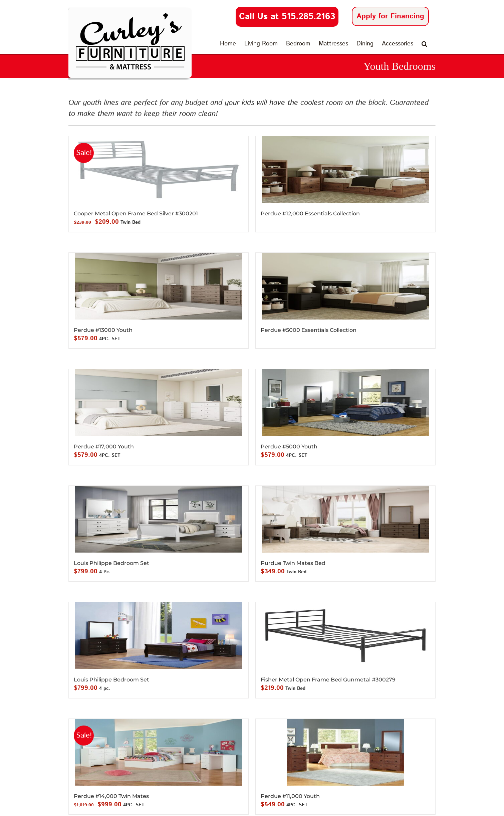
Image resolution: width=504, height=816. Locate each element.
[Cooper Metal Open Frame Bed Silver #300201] (159, 170)
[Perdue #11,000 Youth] (345, 752)
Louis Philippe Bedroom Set (111, 563)
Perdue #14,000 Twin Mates (111, 796)
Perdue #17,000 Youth (104, 447)
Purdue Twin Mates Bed (293, 563)
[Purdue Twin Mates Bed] (345, 519)
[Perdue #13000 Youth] (159, 286)
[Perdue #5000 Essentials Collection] (345, 286)
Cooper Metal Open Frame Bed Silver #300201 (136, 214)
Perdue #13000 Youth (103, 330)
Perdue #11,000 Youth (290, 796)
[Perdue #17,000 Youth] (159, 403)
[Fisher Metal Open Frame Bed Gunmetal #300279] (345, 636)
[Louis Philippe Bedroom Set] (159, 519)
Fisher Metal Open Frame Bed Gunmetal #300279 (328, 680)
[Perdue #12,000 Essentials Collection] (345, 170)
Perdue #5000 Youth (289, 447)
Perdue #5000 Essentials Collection (309, 330)
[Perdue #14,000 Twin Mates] (159, 752)
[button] (424, 44)
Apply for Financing (390, 16)
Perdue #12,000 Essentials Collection (310, 214)
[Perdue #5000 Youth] (345, 403)
